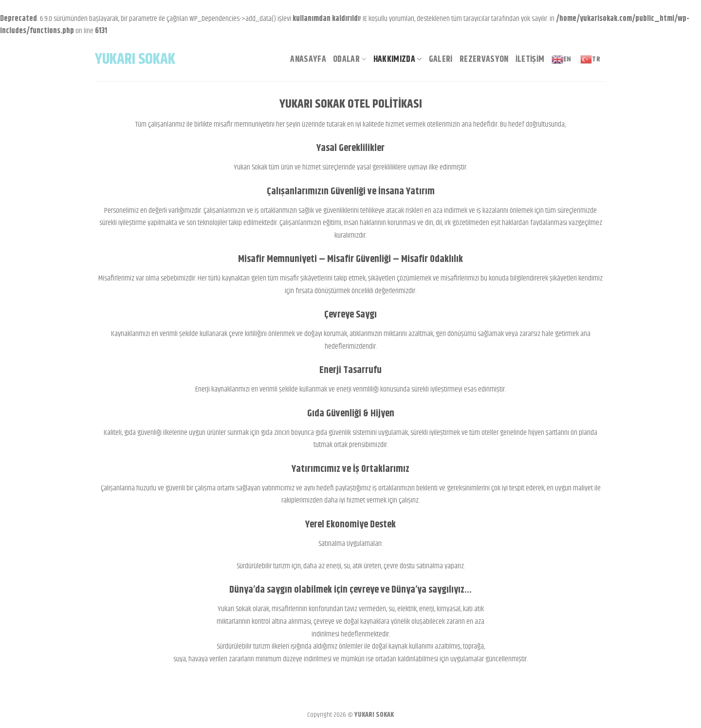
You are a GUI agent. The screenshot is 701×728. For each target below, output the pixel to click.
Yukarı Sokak (135, 59)
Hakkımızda (398, 59)
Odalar (350, 59)
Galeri (441, 59)
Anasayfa (308, 59)
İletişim (530, 59)
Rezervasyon (484, 59)
